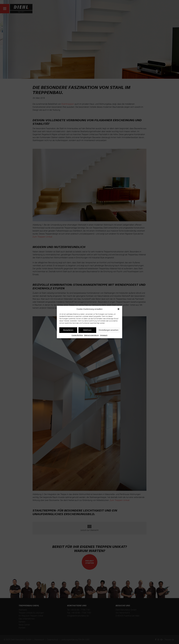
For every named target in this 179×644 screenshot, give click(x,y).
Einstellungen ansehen (109, 330)
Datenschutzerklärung (91, 335)
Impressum (104, 335)
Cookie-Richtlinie (77, 335)
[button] (118, 309)
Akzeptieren (68, 330)
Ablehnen (87, 330)
